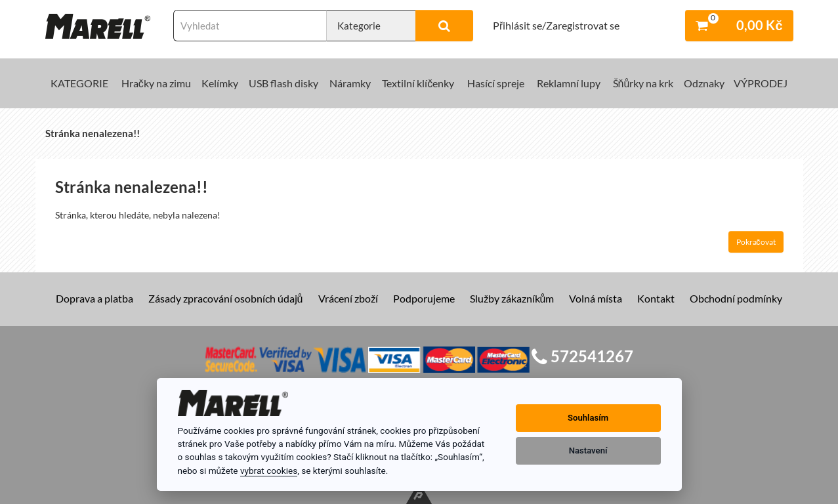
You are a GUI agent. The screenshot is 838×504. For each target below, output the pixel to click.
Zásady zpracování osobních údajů (226, 298)
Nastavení (588, 451)
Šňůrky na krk (643, 83)
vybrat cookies (269, 471)
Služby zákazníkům (512, 298)
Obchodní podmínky (736, 298)
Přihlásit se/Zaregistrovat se (556, 25)
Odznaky (704, 83)
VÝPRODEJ (761, 83)
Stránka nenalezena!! (93, 133)
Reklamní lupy (569, 83)
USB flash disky (283, 83)
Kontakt (656, 298)
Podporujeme (424, 298)
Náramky (350, 83)
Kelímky (220, 83)
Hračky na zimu (156, 83)
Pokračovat (756, 242)
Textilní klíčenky (418, 83)
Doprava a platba (94, 298)
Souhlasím (588, 418)
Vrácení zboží (348, 298)
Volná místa (596, 298)
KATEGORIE (79, 83)
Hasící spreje (496, 83)
